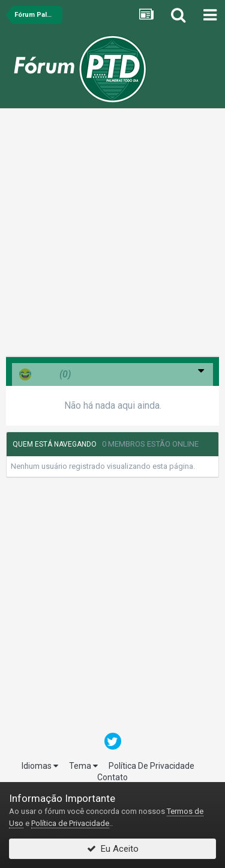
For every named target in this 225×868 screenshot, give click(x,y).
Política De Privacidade (151, 766)
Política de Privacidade (70, 823)
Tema (83, 766)
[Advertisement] (112, 235)
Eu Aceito (113, 849)
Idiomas (40, 766)
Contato (112, 777)
